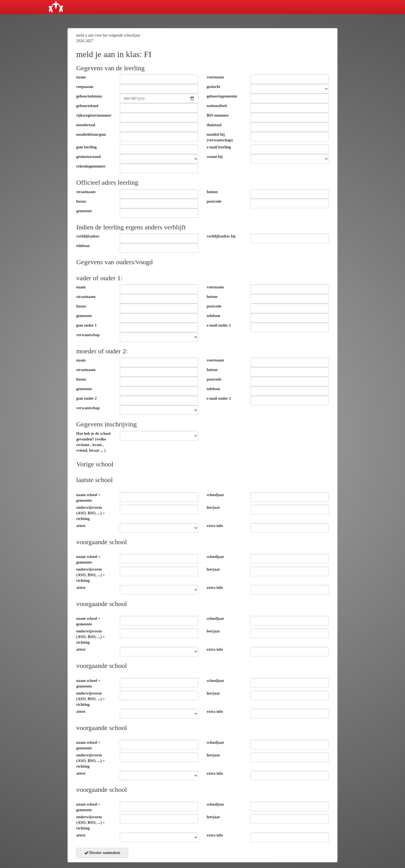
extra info (215, 526)
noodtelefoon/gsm (91, 135)
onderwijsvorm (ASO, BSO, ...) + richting (91, 513)
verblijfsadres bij (221, 236)
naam (81, 77)
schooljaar (215, 495)
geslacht (213, 87)
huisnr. (212, 192)
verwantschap (88, 335)
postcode (214, 201)
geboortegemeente (222, 96)
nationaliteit (217, 106)
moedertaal (86, 125)
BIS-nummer (218, 115)
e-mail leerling (219, 147)
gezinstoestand (88, 157)
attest (81, 526)
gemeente (84, 211)
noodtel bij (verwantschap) (220, 137)
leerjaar (213, 508)
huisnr (212, 297)
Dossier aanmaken (102, 853)
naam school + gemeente (88, 498)
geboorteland (87, 106)
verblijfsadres (88, 236)
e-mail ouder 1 (219, 325)
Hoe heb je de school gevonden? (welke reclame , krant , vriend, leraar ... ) (93, 442)
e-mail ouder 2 (219, 398)
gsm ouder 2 (86, 398)
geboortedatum (89, 96)
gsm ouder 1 (86, 325)
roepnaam (85, 87)
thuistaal (214, 125)
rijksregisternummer (94, 115)
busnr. (81, 201)
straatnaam (86, 192)
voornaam (215, 77)
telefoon (83, 246)
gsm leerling (86, 147)
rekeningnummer (91, 166)
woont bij (215, 157)
